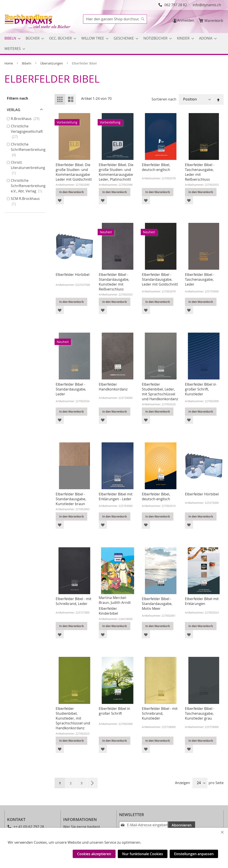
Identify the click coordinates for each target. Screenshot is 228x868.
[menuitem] (11, 38)
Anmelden (186, 20)
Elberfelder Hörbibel (73, 275)
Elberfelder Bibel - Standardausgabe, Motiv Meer (157, 604)
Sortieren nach (164, 99)
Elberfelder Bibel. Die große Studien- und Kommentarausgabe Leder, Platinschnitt (116, 172)
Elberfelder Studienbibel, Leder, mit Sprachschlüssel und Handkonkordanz (160, 392)
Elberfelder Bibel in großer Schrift (114, 711)
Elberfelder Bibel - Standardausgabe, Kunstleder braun (71, 499)
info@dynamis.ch (207, 5)
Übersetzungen (52, 63)
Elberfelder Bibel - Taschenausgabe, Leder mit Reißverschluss (200, 172)
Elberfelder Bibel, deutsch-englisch (156, 167)
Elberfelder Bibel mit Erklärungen (202, 601)
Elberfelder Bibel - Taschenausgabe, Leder (200, 279)
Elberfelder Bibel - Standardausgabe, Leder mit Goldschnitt (160, 279)
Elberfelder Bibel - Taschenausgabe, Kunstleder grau (200, 713)
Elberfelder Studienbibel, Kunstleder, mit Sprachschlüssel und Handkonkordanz (73, 718)
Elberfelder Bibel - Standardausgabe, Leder (71, 389)
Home (9, 63)
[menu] (114, 44)
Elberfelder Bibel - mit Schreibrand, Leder (74, 601)
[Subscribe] (181, 825)
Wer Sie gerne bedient (82, 827)
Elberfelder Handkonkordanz (113, 387)
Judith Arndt (121, 603)
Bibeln (27, 63)
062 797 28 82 (176, 5)
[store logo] (38, 22)
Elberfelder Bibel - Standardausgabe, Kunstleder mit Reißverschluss (114, 282)
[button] (60, 200)
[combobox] (115, 19)
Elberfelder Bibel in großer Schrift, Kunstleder (201, 389)
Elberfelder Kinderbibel (108, 611)
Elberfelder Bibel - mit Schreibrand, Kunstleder (160, 713)
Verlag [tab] (14, 110)
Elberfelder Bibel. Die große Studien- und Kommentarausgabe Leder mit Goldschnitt (74, 172)
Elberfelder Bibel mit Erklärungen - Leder (116, 497)
